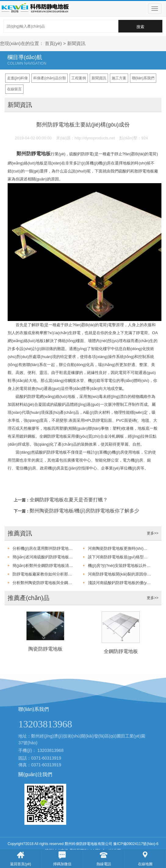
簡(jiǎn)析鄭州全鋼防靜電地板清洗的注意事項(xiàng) (44, 566)
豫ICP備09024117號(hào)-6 (136, 844)
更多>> (153, 533)
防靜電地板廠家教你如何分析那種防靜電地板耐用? (44, 574)
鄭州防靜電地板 (34, 154)
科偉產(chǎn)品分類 (49, 78)
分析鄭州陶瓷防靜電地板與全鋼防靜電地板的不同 (44, 583)
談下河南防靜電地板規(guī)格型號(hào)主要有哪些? (120, 557)
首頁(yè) (53, 43)
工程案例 (79, 78)
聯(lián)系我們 (143, 78)
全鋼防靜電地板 (121, 651)
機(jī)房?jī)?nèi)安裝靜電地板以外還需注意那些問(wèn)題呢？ (120, 566)
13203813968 (51, 750)
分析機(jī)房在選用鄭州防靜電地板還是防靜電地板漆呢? (44, 548)
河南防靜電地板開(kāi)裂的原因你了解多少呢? (120, 574)
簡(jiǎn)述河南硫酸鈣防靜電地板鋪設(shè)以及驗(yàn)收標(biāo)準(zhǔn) (44, 557)
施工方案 (119, 78)
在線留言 (14, 89)
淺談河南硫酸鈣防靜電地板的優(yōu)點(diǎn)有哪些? (120, 583)
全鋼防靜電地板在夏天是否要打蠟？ (69, 500)
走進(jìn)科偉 (18, 78)
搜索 (140, 27)
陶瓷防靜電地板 (45, 649)
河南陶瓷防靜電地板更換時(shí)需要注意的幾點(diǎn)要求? (120, 548)
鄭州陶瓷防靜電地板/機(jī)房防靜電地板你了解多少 (84, 511)
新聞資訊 (76, 43)
